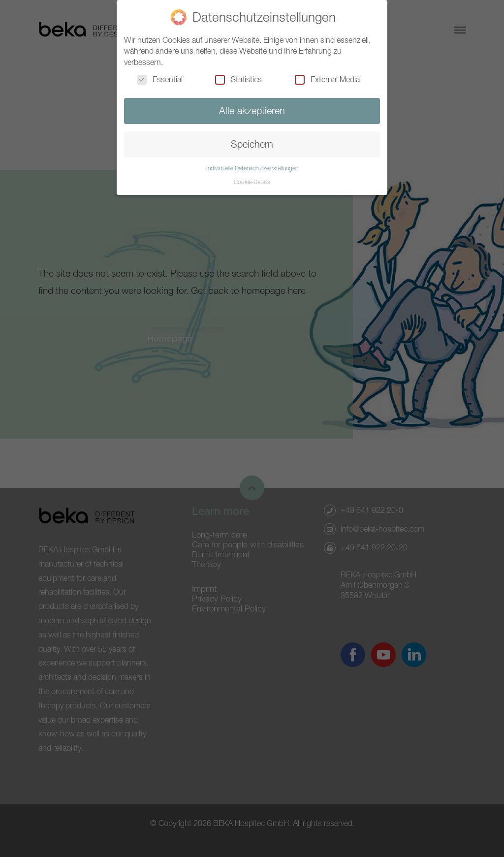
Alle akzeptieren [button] (252, 111)
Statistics (238, 79)
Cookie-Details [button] (252, 182)
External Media (327, 79)
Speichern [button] (252, 144)
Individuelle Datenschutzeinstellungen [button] (252, 168)
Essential (160, 79)
